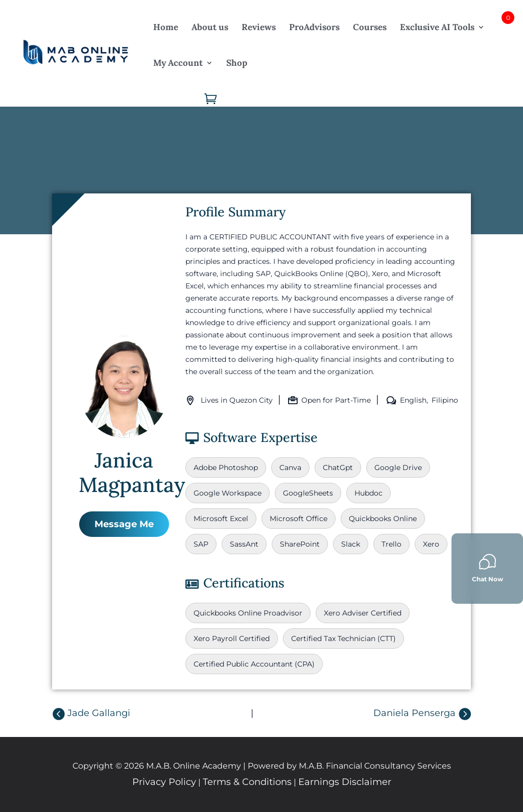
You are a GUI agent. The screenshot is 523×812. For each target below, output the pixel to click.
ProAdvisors (314, 27)
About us (210, 27)
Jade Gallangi (99, 713)
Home (166, 27)
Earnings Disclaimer (345, 782)
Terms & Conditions (247, 782)
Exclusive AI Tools (437, 27)
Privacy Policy (164, 782)
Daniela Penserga (414, 713)
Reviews (259, 27)
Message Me (124, 524)
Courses (370, 27)
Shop (237, 63)
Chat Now (488, 568)
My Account (178, 63)
